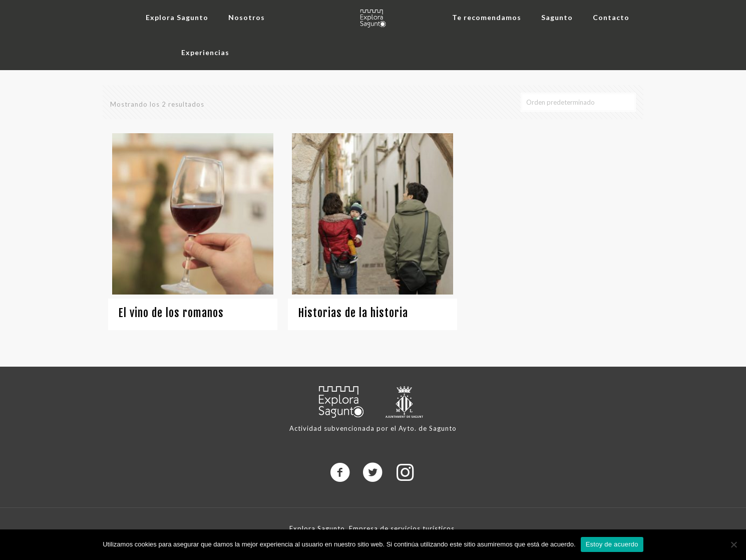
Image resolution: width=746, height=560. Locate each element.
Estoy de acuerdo (612, 544)
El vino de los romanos (171, 313)
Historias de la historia (353, 313)
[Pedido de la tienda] (578, 102)
